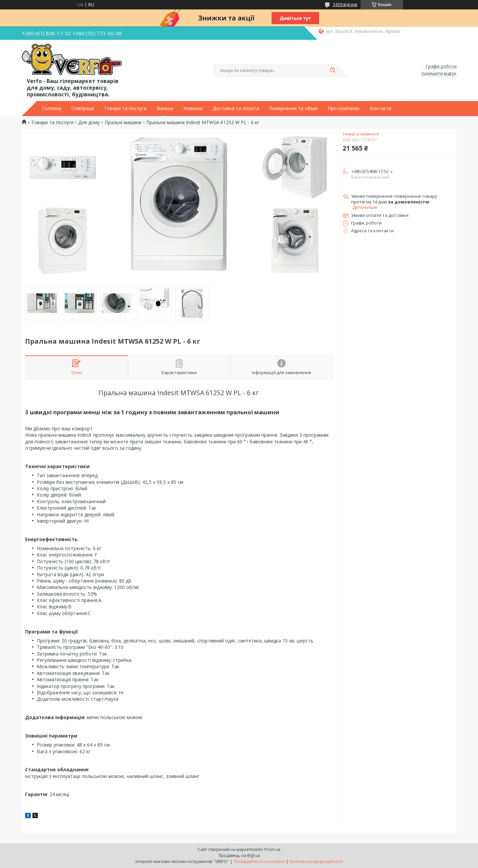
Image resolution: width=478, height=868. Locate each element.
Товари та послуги (125, 108)
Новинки (193, 108)
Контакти (380, 108)
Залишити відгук (439, 74)
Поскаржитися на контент (259, 861)
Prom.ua (272, 849)
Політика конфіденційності (316, 861)
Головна (52, 108)
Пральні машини (123, 122)
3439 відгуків (345, 5)
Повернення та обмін (293, 108)
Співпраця (83, 108)
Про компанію (344, 108)
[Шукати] (333, 71)
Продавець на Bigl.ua (239, 855)
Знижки (165, 108)
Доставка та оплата (236, 108)
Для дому (89, 122)
